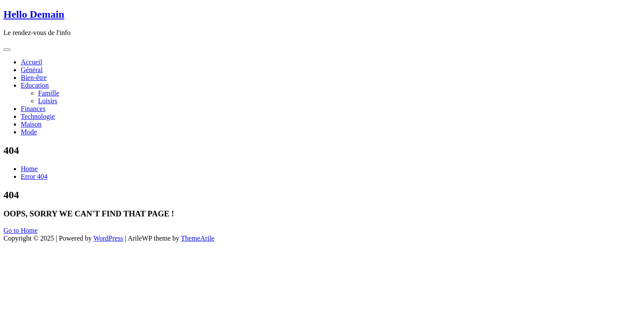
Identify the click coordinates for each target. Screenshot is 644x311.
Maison (31, 124)
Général (32, 70)
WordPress (108, 238)
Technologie (38, 116)
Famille (49, 93)
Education (35, 85)
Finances (33, 109)
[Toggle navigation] (7, 50)
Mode (29, 132)
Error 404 (34, 176)
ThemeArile (197, 238)
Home (29, 169)
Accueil (32, 62)
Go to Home (21, 230)
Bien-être (34, 78)
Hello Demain (34, 14)
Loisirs (48, 101)
